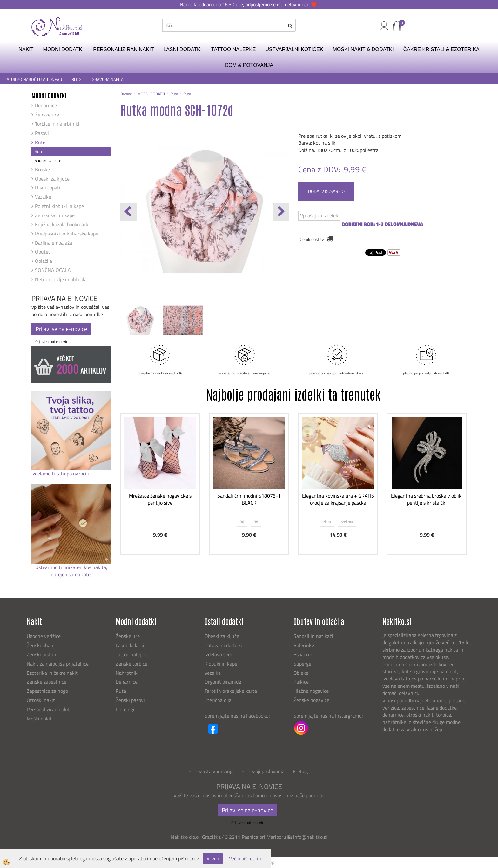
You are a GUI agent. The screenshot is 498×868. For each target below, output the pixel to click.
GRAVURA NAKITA (108, 80)
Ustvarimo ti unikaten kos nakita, (71, 567)
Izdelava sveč (219, 654)
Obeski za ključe (52, 179)
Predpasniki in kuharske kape (67, 234)
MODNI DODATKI (64, 49)
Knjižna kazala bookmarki (62, 224)
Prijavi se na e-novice (61, 329)
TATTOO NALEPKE (233, 49)
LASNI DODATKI (182, 49)
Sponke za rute (48, 160)
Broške (42, 169)
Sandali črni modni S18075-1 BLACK (249, 499)
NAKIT (26, 49)
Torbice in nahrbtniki (57, 124)
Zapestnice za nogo (48, 691)
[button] (281, 212)
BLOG (77, 80)
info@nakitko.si (310, 837)
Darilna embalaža (54, 243)
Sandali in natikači (314, 636)
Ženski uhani (41, 645)
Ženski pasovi (131, 700)
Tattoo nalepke (131, 654)
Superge (302, 664)
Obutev (43, 252)
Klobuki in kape (221, 664)
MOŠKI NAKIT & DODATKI (363, 49)
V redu (213, 858)
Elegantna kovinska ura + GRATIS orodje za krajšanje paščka (338, 499)
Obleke (301, 673)
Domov (126, 94)
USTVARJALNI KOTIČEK (294, 49)
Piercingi (125, 709)
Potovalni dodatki (223, 645)
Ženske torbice (131, 664)
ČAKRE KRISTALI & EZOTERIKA (441, 49)
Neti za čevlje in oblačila (61, 279)
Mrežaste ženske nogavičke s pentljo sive (160, 499)
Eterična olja (218, 700)
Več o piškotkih (245, 859)
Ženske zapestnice (47, 682)
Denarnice (46, 105)
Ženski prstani (43, 654)
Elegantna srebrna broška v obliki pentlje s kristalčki (427, 499)
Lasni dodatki (130, 645)
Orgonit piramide (223, 682)
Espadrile (303, 654)
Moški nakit (40, 719)
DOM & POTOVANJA (249, 65)
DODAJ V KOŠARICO (326, 191)
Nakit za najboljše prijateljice (58, 664)
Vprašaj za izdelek (319, 215)
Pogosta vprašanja (214, 771)
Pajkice (301, 682)
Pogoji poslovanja (266, 771)
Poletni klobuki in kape (59, 206)
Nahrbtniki (127, 673)
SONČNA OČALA (53, 270)
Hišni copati (48, 188)
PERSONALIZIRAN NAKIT (123, 49)
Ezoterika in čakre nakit (53, 673)
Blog (303, 771)
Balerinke (304, 645)
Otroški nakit (41, 700)
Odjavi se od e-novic (51, 342)
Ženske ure (47, 115)
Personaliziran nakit (48, 709)
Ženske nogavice (311, 700)
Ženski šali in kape (55, 215)
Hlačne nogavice (311, 691)
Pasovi (42, 133)
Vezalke (43, 197)
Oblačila (44, 261)
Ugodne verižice (44, 636)
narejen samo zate (71, 574)
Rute (40, 142)
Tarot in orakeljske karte (231, 691)
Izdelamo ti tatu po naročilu (62, 474)
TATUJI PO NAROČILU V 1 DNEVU (33, 80)
